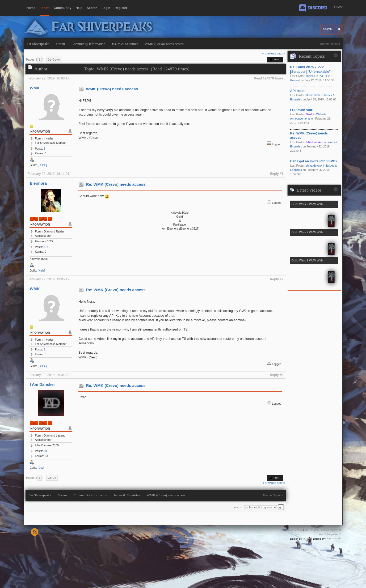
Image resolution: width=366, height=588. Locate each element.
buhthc (307, 538)
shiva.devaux (314, 166)
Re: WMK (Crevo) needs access (116, 184)
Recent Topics (312, 56)
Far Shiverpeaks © (330, 534)
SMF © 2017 (312, 530)
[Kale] (41, 270)
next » (281, 53)
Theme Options (330, 44)
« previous (269, 53)
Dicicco (310, 76)
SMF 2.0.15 (296, 530)
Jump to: (238, 507)
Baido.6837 (313, 95)
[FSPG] (42, 165)
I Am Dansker (42, 384)
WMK (35, 88)
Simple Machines (331, 530)
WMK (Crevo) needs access (112, 89)
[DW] (41, 468)
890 (46, 451)
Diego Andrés (333, 538)
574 (46, 247)
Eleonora (38, 183)
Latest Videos (309, 190)
